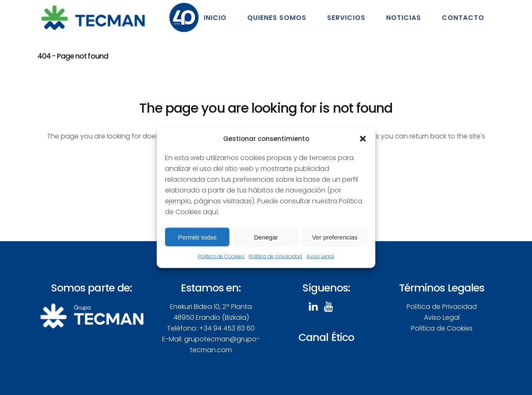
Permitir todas (197, 237)
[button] (363, 139)
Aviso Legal (320, 256)
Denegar (266, 237)
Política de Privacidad (442, 307)
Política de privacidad (275, 256)
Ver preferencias (335, 237)
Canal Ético (326, 337)
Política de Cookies (221, 256)
